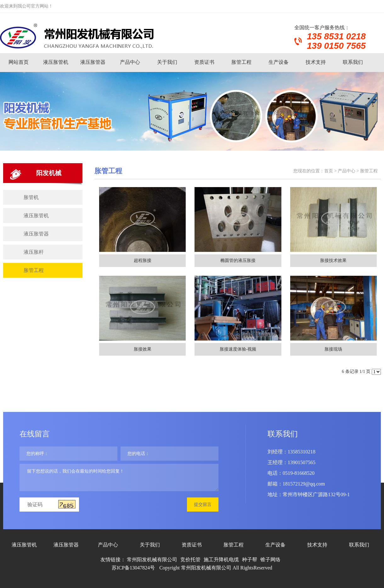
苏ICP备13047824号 (133, 568)
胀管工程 (241, 62)
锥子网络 (270, 560)
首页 (329, 171)
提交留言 (203, 505)
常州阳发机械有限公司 (152, 560)
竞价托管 (190, 560)
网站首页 (19, 62)
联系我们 (353, 62)
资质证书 (204, 62)
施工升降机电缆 (221, 560)
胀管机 (31, 197)
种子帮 (250, 560)
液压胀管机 (56, 62)
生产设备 (279, 62)
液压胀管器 (93, 62)
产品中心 (130, 62)
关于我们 (167, 62)
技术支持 (316, 62)
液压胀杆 (34, 252)
